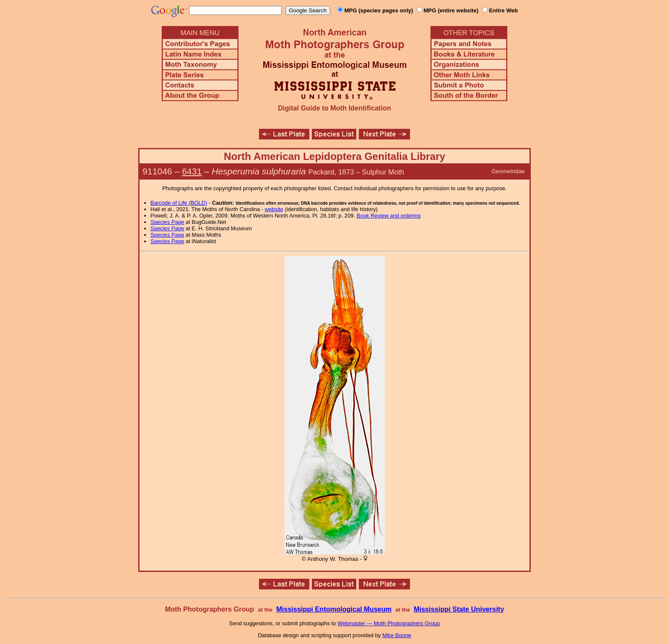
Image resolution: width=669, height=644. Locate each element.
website (274, 209)
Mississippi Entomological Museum (334, 609)
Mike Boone (397, 635)
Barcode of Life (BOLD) (179, 203)
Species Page (167, 222)
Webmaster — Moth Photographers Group (389, 623)
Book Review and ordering (389, 216)
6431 (192, 171)
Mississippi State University (459, 609)
